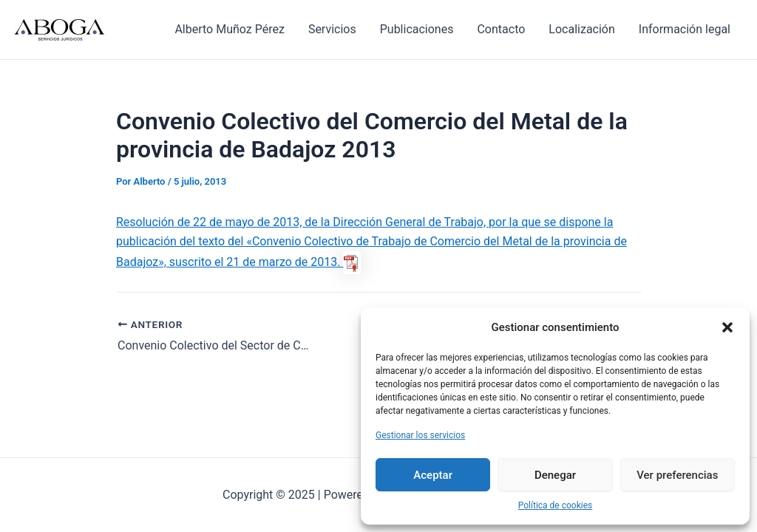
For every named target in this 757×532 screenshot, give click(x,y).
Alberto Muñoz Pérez (229, 29)
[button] (727, 327)
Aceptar (433, 475)
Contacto (501, 29)
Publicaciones (417, 29)
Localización (581, 29)
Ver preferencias (677, 475)
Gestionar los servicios (420, 435)
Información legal (685, 29)
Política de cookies (556, 505)
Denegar (555, 475)
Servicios (332, 29)
